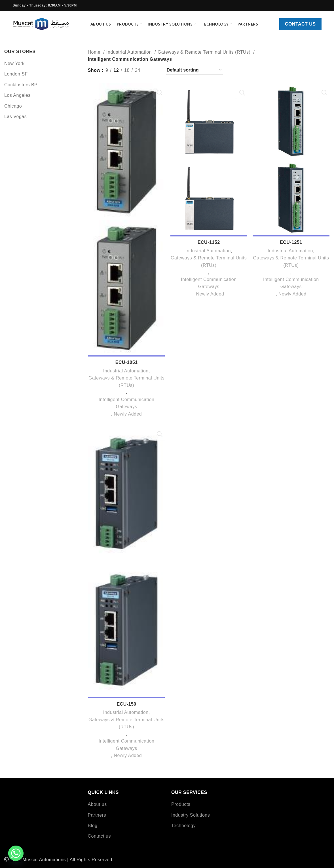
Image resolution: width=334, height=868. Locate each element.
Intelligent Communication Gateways (126, 408)
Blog (93, 826)
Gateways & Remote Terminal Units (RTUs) (205, 56)
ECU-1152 (209, 247)
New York (14, 67)
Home (95, 56)
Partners (97, 815)
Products (181, 804)
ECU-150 (126, 710)
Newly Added (127, 419)
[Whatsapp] (16, 853)
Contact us (300, 26)
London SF (16, 78)
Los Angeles (17, 99)
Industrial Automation (130, 56)
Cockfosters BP (21, 89)
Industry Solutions (191, 815)
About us (97, 804)
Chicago (13, 110)
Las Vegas (15, 120)
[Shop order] (195, 74)
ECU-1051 (126, 367)
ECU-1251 (291, 247)
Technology (183, 826)
